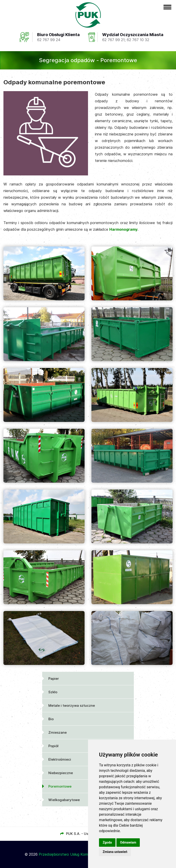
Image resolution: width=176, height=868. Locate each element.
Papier (54, 679)
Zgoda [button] (107, 842)
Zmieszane (58, 733)
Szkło (53, 692)
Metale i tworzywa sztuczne (72, 706)
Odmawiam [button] (128, 842)
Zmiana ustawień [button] (115, 852)
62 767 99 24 (49, 40)
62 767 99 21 (113, 40)
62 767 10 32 (138, 40)
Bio (51, 719)
